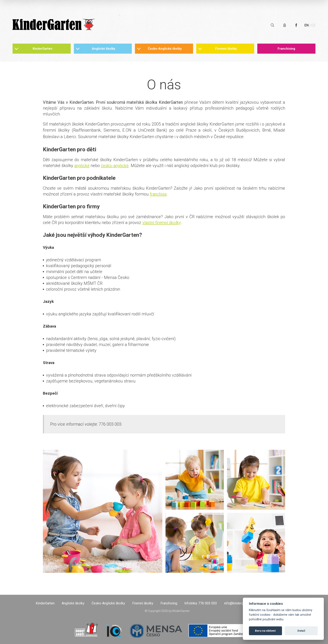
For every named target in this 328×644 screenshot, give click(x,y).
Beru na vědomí (265, 631)
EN (306, 25)
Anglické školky (104, 49)
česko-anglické (115, 166)
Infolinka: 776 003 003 (201, 603)
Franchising (286, 49)
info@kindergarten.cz (240, 603)
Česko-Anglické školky (165, 49)
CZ (313, 25)
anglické (82, 166)
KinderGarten (42, 49)
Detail (301, 631)
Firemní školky (226, 49)
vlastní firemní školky (161, 223)
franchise (158, 194)
